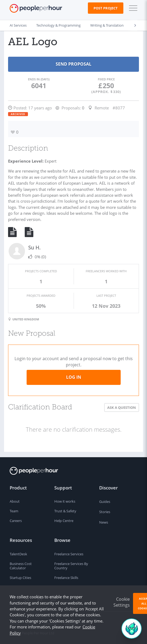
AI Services (18, 25)
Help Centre (64, 521)
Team (14, 511)
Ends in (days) (39, 79)
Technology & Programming (58, 25)
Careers (16, 521)
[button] (132, 8)
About (15, 501)
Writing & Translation (107, 25)
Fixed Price (106, 79)
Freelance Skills (66, 578)
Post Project (106, 8)
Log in (74, 377)
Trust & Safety (65, 511)
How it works (65, 501)
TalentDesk (18, 554)
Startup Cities (20, 578)
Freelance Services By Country (71, 566)
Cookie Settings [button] (122, 602)
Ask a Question (122, 407)
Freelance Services (69, 554)
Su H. (34, 247)
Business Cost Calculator (21, 566)
